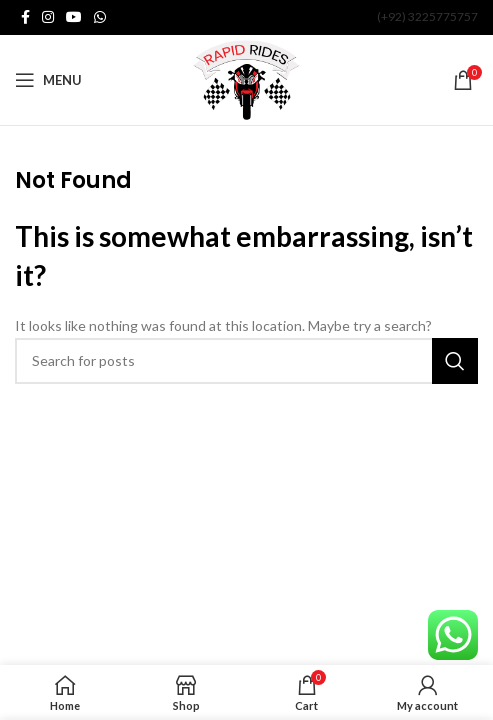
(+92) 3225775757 (427, 16)
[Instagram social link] (48, 17)
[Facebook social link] (25, 17)
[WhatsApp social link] (100, 17)
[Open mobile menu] (48, 80)
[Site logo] (246, 78)
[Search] (246, 361)
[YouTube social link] (74, 17)
